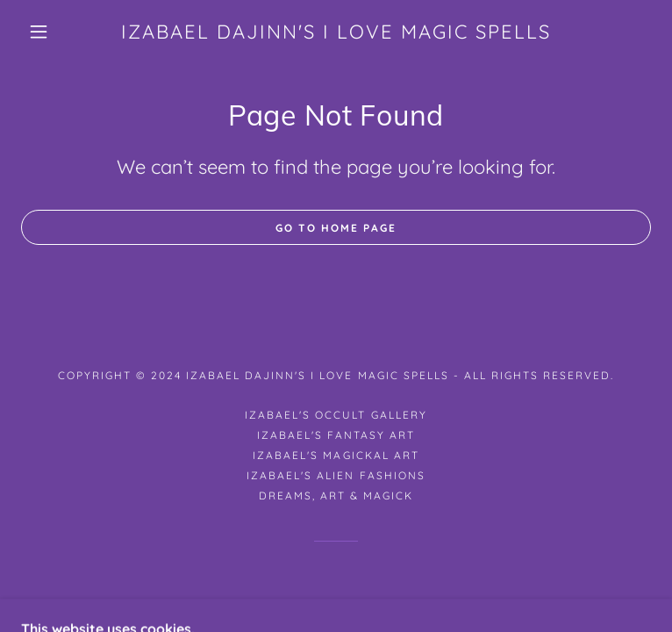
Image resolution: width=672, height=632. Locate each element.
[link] (336, 32)
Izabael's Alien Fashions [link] (336, 475)
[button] (53, 32)
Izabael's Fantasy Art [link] (336, 435)
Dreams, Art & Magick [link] (336, 496)
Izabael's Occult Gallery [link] (336, 415)
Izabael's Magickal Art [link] (336, 455)
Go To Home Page (336, 228)
